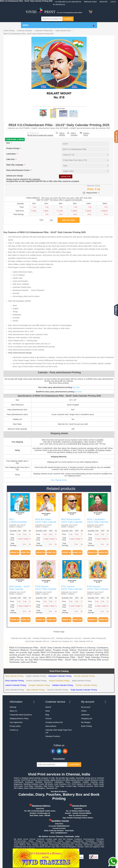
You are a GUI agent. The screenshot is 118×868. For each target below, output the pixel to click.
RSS (65, 751)
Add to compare (74, 133)
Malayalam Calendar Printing (60, 676)
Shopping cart (87, 719)
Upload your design (15, 176)
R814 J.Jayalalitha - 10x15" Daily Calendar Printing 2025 (98, 522)
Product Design (13, 148)
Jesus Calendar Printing (15, 690)
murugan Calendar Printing (39, 685)
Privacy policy (15, 726)
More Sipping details (59, 480)
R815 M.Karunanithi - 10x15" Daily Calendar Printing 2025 (72, 522)
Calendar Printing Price (42, 638)
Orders (84, 711)
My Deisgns (86, 722)
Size (8, 143)
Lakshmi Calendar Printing (15, 685)
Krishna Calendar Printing (36, 681)
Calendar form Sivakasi (60, 641)
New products (51, 726)
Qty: (42, 220)
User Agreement (16, 722)
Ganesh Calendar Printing (59, 681)
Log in (113, 2)
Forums (48, 719)
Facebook (53, 751)
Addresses (85, 715)
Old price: (91, 186)
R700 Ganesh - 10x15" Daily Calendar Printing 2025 (46, 589)
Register (103, 2)
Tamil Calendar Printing (14, 676)
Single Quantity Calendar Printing (84, 690)
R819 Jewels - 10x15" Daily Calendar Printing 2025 (20, 589)
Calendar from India (19, 638)
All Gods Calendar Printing (84, 676)
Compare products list (54, 722)
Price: (91, 189)
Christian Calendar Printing (86, 685)
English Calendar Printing (36, 676)
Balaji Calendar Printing (81, 681)
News (48, 711)
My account (86, 707)
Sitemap (13, 707)
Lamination (11, 154)
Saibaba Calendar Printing (62, 685)
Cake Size (11, 159)
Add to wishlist (62, 134)
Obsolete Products (53, 736)
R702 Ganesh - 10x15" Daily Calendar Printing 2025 (98, 589)
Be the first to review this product (40, 135)
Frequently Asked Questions (21, 715)
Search (48, 707)
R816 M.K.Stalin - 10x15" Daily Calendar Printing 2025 (46, 522)
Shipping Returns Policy (19, 719)
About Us (13, 711)
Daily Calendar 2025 (82, 641)
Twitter (59, 751)
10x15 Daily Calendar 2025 (36, 641)
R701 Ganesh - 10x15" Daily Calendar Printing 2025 (72, 589)
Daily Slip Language (15, 165)
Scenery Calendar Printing (58, 690)
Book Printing (86, 726)
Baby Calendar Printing (36, 690)
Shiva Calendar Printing (14, 681)
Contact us (14, 730)
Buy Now (76, 387)
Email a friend (86, 133)
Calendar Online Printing (92, 638)
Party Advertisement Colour (18, 170)
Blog (47, 715)
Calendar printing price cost (67, 638)
